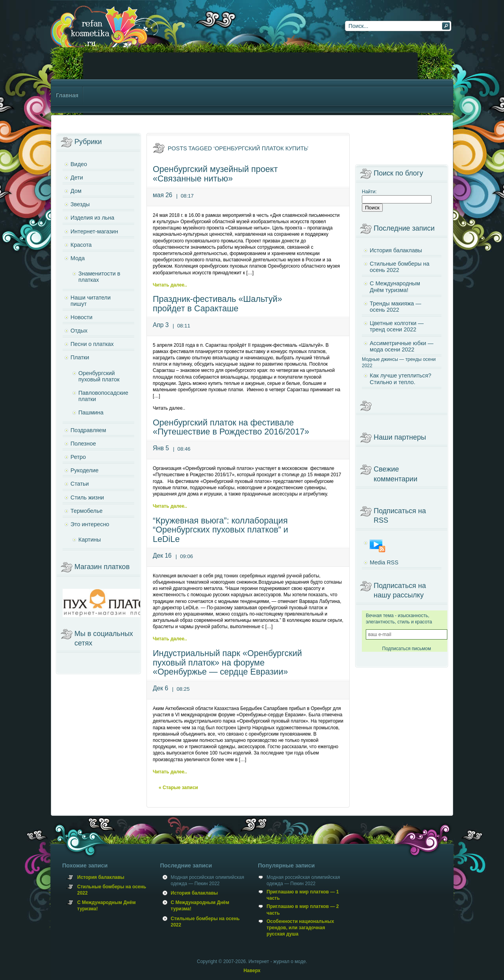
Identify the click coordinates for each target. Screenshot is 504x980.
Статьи (80, 484)
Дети (77, 178)
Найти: (369, 192)
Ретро (78, 457)
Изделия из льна (92, 218)
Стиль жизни (87, 497)
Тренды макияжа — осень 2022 (396, 307)
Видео (79, 164)
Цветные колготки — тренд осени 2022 (397, 326)
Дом (76, 191)
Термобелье (86, 511)
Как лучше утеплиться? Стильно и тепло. (400, 379)
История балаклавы (396, 250)
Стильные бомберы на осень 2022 (400, 267)
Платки (80, 357)
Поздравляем (88, 430)
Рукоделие (84, 470)
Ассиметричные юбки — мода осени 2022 (402, 346)
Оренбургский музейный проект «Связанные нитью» (215, 174)
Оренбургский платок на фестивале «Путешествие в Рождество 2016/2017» (231, 427)
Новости (82, 317)
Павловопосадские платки (103, 396)
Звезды (80, 204)
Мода (78, 258)
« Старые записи (178, 788)
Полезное (83, 444)
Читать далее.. (170, 285)
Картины (90, 540)
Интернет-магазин (94, 231)
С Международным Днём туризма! (395, 287)
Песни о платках (92, 344)
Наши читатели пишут (91, 301)
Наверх (252, 971)
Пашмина (91, 412)
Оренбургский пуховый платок (99, 376)
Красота (81, 245)
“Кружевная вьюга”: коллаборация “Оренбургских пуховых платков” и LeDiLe (220, 530)
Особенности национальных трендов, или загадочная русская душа (300, 928)
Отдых (79, 331)
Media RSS (384, 562)
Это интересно (90, 524)
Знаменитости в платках (99, 277)
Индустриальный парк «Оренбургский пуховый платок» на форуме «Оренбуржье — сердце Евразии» (227, 663)
